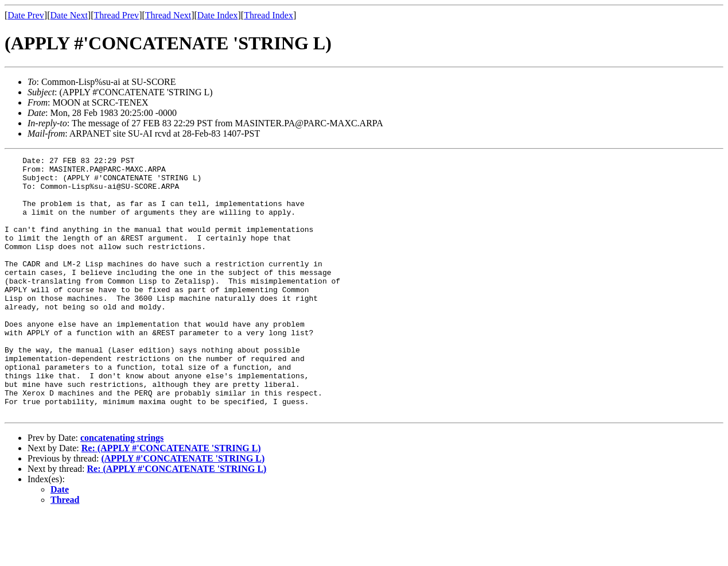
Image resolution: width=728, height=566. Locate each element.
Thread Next (168, 15)
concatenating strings (122, 489)
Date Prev (26, 15)
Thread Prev (116, 15)
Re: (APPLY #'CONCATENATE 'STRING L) (171, 500)
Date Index (218, 15)
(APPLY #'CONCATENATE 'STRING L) (183, 510)
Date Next (69, 15)
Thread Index (268, 15)
